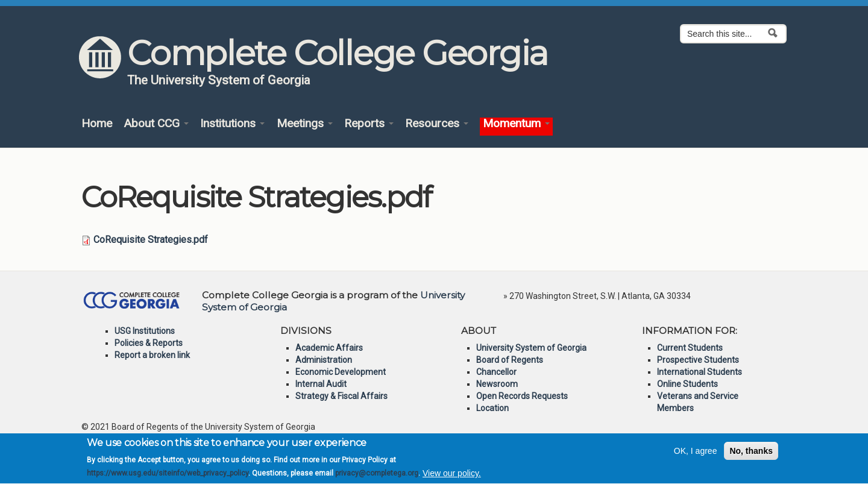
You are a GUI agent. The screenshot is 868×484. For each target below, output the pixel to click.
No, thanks (751, 454)
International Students (700, 372)
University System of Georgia (531, 348)
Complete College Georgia (337, 53)
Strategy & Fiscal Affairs (341, 396)
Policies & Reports (149, 343)
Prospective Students (698, 360)
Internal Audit (321, 384)
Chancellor (496, 372)
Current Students (690, 348)
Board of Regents (510, 360)
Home (97, 124)
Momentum (516, 124)
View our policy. (452, 477)
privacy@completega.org (377, 477)
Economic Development (341, 372)
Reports (369, 124)
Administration (324, 360)
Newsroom (497, 384)
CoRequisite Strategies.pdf (151, 240)
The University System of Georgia (219, 80)
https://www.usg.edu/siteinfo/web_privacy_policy (168, 477)
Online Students (687, 384)
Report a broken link (152, 355)
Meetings (305, 124)
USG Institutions (145, 331)
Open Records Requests (522, 396)
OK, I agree (696, 454)
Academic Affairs (329, 348)
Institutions (232, 124)
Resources (437, 124)
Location (492, 408)
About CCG (156, 124)
